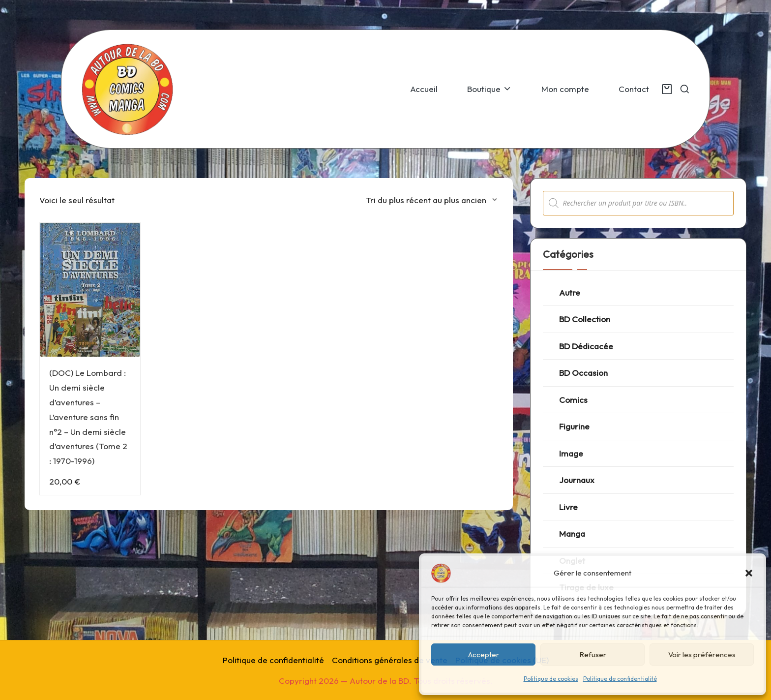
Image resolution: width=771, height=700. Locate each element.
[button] (749, 573)
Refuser (593, 654)
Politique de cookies (551, 679)
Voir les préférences (702, 654)
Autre (570, 292)
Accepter (484, 654)
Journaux (577, 480)
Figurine (574, 426)
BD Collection (585, 319)
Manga (572, 533)
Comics (573, 400)
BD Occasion (583, 373)
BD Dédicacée (586, 346)
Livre (568, 507)
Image (571, 453)
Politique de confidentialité (620, 679)
